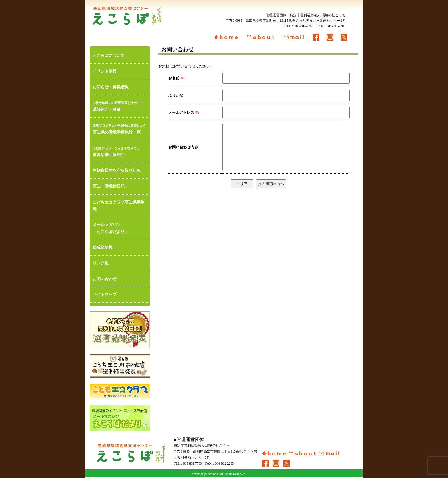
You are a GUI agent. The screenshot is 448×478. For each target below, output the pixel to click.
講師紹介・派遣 (120, 106)
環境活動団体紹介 (120, 151)
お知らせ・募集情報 (111, 87)
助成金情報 (103, 247)
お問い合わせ (105, 279)
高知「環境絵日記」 (111, 186)
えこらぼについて (109, 56)
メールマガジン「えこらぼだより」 (111, 228)
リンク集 (101, 263)
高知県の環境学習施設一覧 (120, 128)
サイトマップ (105, 295)
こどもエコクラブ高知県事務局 (119, 206)
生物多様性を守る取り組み (117, 171)
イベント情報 (105, 71)
